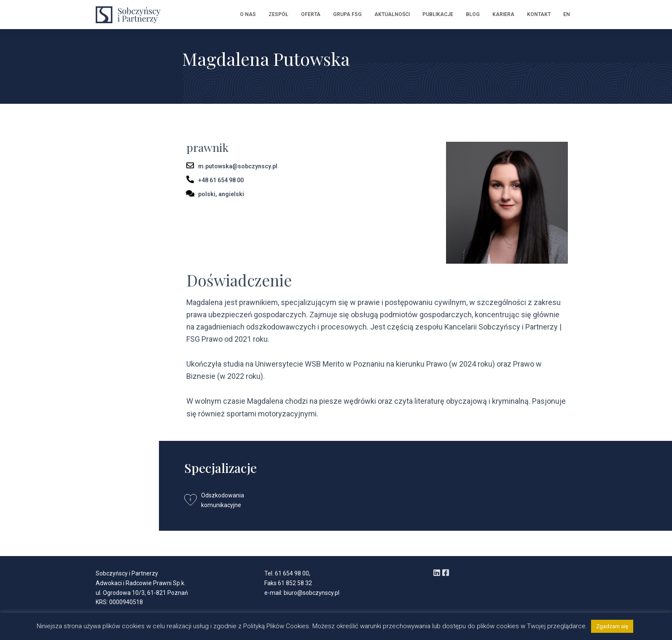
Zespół (278, 14)
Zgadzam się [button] (612, 626)
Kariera (503, 14)
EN (567, 14)
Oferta (311, 14)
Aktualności (392, 14)
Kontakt (539, 14)
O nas (248, 14)
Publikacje (438, 14)
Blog (473, 14)
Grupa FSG (347, 14)
